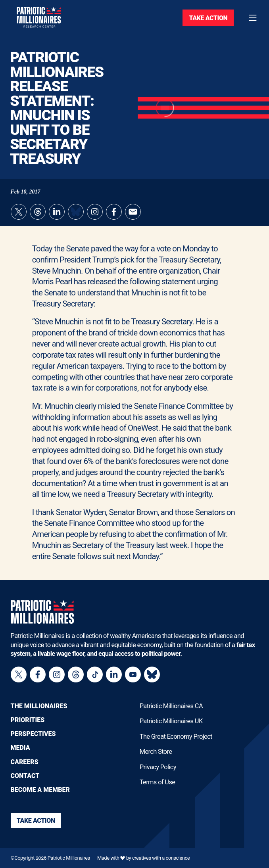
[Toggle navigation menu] (253, 18)
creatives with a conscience (161, 858)
